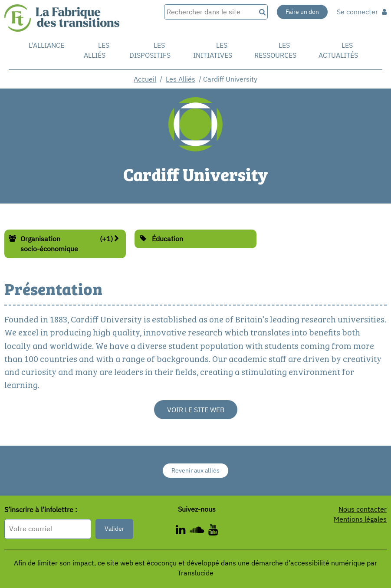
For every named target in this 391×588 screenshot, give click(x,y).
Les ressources (275, 50)
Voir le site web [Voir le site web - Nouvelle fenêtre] (196, 410)
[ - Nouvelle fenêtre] (199, 531)
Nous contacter (363, 509)
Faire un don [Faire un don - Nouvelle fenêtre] (302, 12)
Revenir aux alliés (195, 470)
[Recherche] (262, 12)
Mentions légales (360, 519)
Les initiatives (213, 50)
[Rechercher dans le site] (210, 12)
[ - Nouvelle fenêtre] (183, 531)
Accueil (145, 79)
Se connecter (362, 12)
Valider (114, 529)
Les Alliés (97, 50)
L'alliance (46, 45)
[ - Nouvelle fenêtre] (213, 531)
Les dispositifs (150, 50)
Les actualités (338, 50)
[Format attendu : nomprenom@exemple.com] (48, 529)
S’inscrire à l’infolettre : (41, 509)
